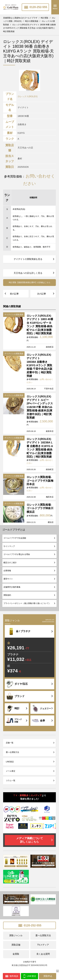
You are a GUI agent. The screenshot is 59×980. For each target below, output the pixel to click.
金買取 (16, 954)
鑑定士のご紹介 (10, 563)
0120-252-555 (35, 7)
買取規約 (7, 595)
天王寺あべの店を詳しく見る (28, 273)
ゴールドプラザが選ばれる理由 (17, 554)
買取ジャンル (16, 935)
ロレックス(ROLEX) (28, 96)
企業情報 (7, 571)
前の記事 (14, 294)
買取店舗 (16, 945)
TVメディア (43, 945)
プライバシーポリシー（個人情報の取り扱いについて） (27, 603)
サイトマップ (9, 546)
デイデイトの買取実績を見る (28, 259)
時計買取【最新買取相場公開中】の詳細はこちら (30, 282)
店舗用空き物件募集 (12, 587)
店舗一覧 (10, 743)
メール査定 (11, 771)
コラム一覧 (11, 781)
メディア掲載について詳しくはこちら (30, 840)
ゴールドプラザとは (14, 530)
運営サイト (8, 579)
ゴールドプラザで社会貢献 (15, 538)
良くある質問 (43, 954)
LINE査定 (10, 762)
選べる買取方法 (12, 752)
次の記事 (42, 294)
